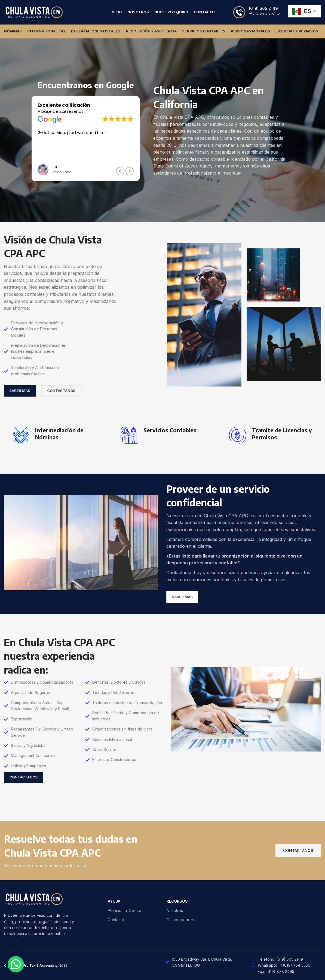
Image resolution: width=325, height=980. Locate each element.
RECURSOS (177, 901)
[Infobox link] (256, 12)
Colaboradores (180, 920)
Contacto (116, 920)
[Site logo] (34, 12)
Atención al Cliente (125, 910)
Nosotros (175, 910)
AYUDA (114, 901)
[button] (130, 171)
